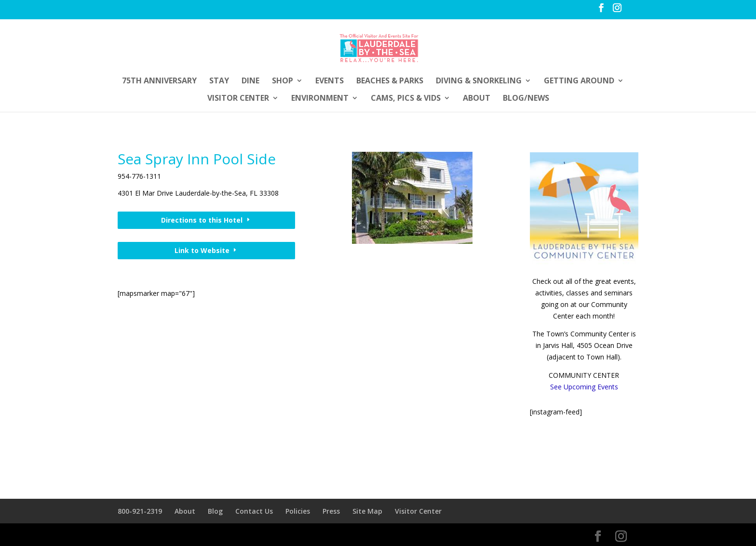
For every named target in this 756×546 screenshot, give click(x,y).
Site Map (367, 511)
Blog (215, 511)
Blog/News (526, 99)
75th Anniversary (159, 81)
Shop (283, 81)
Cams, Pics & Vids (406, 99)
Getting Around (579, 81)
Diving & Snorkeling (479, 81)
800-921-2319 (140, 511)
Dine (250, 81)
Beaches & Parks (390, 81)
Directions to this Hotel (202, 220)
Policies (298, 511)
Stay (219, 81)
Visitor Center (238, 99)
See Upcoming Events (584, 387)
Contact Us (254, 511)
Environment (320, 99)
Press (331, 511)
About (477, 99)
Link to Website (202, 250)
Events (330, 81)
